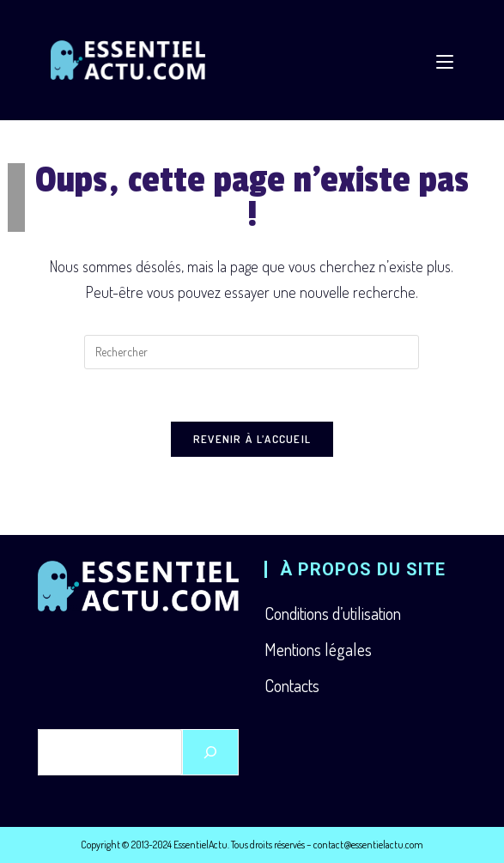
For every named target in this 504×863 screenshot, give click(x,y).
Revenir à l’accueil (252, 439)
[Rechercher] (210, 752)
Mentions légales (318, 649)
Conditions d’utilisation (333, 613)
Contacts (292, 685)
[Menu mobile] (445, 60)
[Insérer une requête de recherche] (252, 352)
